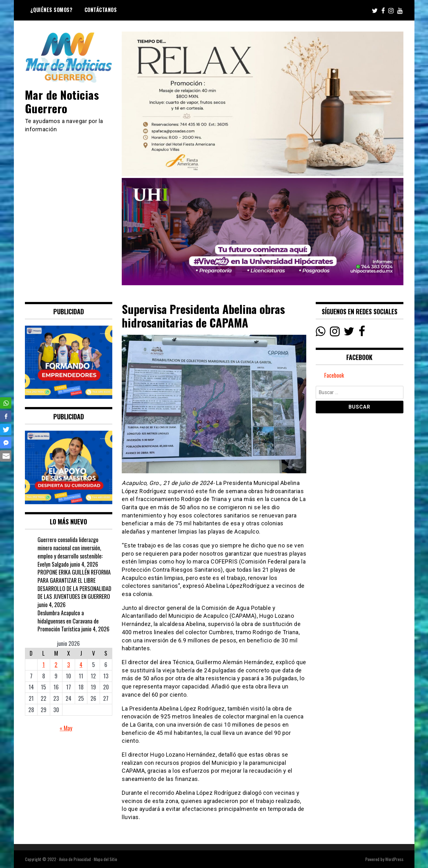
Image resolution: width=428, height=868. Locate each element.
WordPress (394, 859)
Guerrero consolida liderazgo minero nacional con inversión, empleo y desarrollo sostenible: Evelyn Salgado (70, 552)
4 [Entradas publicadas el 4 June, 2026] (81, 664)
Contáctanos (101, 10)
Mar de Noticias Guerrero (62, 101)
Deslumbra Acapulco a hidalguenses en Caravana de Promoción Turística (68, 621)
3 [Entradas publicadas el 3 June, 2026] (69, 664)
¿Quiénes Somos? (51, 10)
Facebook (334, 375)
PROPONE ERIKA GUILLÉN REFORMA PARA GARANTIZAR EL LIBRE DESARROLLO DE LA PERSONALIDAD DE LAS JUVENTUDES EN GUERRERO (74, 584)
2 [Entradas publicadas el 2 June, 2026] (56, 664)
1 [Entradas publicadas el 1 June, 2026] (44, 664)
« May (66, 728)
